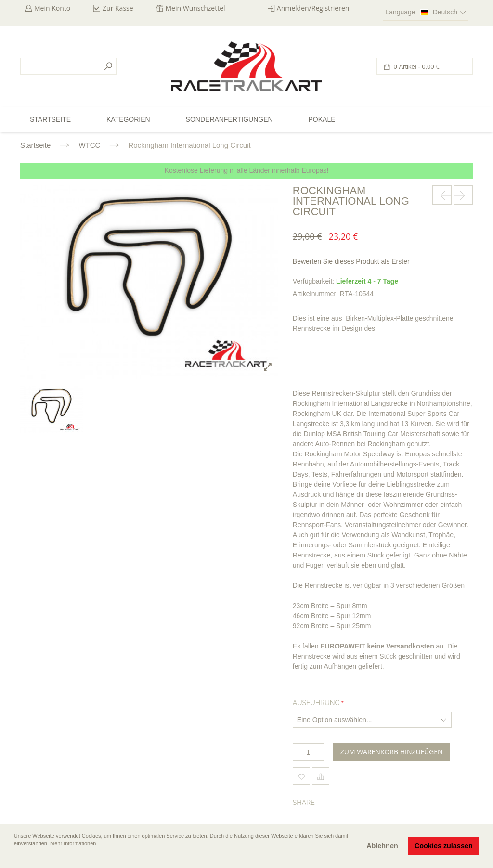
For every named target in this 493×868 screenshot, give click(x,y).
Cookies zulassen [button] (444, 846)
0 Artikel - (416, 67)
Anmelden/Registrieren (313, 8)
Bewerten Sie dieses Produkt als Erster (351, 261)
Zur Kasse (118, 8)
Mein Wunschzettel (195, 8)
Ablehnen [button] (382, 846)
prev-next (442, 195)
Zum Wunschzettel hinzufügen (301, 776)
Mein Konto (52, 8)
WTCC (89, 145)
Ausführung (316, 703)
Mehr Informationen (73, 843)
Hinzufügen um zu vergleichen (321, 776)
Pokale (322, 119)
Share (304, 803)
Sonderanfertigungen (229, 119)
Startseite (35, 145)
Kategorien (128, 119)
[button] (15, 857)
